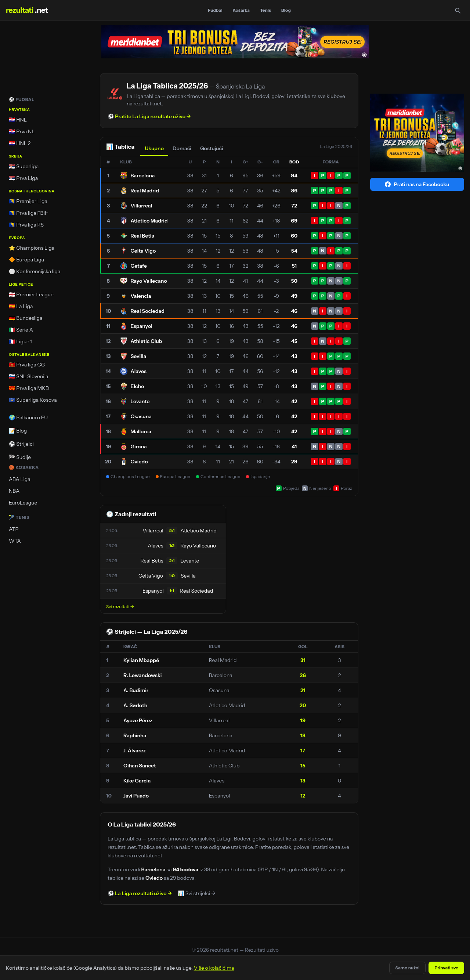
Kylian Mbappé (141, 660)
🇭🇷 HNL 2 (20, 143)
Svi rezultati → (120, 606)
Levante (140, 401)
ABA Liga (20, 479)
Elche (137, 386)
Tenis (265, 10)
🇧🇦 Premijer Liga (28, 201)
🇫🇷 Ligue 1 (21, 341)
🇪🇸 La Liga (21, 306)
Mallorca (141, 431)
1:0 (172, 576)
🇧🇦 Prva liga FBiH (29, 213)
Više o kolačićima (214, 968)
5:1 (172, 530)
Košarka (241, 10)
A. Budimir (136, 690)
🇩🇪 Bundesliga (26, 318)
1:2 (172, 545)
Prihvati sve (446, 968)
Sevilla (138, 356)
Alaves (138, 371)
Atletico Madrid (149, 221)
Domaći (182, 148)
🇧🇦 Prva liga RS (26, 225)
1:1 (172, 591)
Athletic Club (146, 341)
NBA (14, 491)
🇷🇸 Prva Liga (23, 178)
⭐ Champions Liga (32, 248)
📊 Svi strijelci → (197, 893)
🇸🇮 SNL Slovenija (28, 376)
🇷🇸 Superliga (24, 166)
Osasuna (141, 416)
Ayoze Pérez (138, 720)
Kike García (137, 781)
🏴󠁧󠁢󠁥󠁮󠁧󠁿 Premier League (31, 294)
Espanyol (141, 326)
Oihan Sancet (140, 766)
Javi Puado (136, 796)
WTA (15, 541)
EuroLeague (23, 503)
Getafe (138, 266)
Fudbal (215, 10)
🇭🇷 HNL (18, 120)
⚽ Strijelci (21, 444)
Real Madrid (145, 191)
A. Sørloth (135, 705)
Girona (138, 446)
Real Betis (142, 236)
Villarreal (141, 206)
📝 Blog (18, 431)
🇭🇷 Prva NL (22, 131)
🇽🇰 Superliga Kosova (33, 400)
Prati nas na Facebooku (417, 184)
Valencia (141, 296)
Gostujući (212, 148)
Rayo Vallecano (149, 281)
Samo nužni (408, 968)
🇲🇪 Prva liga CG (27, 365)
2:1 (172, 560)
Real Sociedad (147, 311)
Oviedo (139, 462)
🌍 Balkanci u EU (28, 417)
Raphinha (135, 735)
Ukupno (154, 148)
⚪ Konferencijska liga (35, 271)
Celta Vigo (143, 251)
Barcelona (142, 176)
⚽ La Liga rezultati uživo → (140, 893)
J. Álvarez (135, 751)
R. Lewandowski (142, 675)
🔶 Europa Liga (26, 260)
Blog (286, 10)
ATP (14, 529)
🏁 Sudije (20, 457)
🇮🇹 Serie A (21, 330)
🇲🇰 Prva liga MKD (29, 388)
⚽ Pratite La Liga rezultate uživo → (149, 116)
